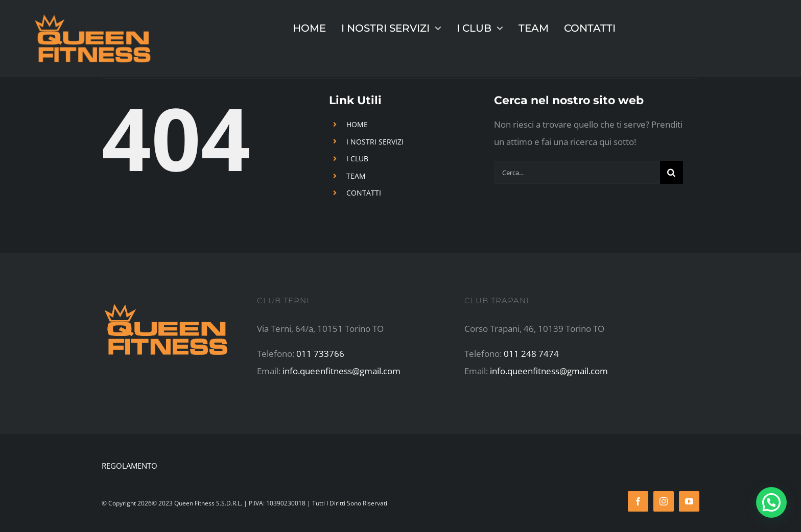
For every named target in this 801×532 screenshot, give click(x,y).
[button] (771, 502)
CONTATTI (364, 193)
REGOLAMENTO (129, 466)
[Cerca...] (577, 172)
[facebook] (638, 501)
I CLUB (357, 159)
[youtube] (689, 501)
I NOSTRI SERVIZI (375, 142)
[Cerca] (672, 172)
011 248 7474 (531, 354)
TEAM (356, 176)
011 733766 (320, 354)
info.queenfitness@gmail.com (341, 371)
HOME (357, 124)
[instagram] (664, 501)
